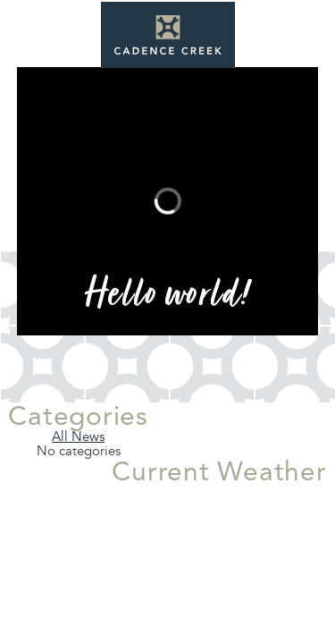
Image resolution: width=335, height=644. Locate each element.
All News (78, 436)
